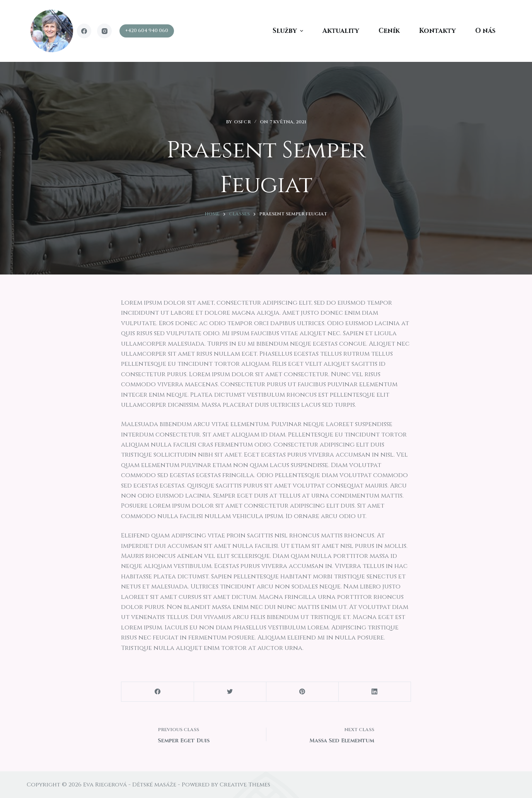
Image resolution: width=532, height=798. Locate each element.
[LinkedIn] (375, 692)
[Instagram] (104, 31)
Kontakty (437, 31)
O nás (485, 31)
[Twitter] (230, 692)
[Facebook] (84, 31)
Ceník (389, 31)
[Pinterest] (302, 692)
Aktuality (341, 31)
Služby (289, 31)
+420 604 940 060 (147, 31)
